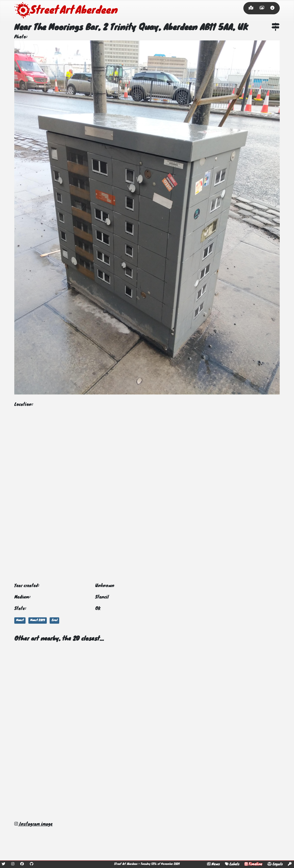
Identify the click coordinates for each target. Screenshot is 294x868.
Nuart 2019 (38, 620)
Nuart (20, 620)
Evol (54, 620)
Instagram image (33, 824)
